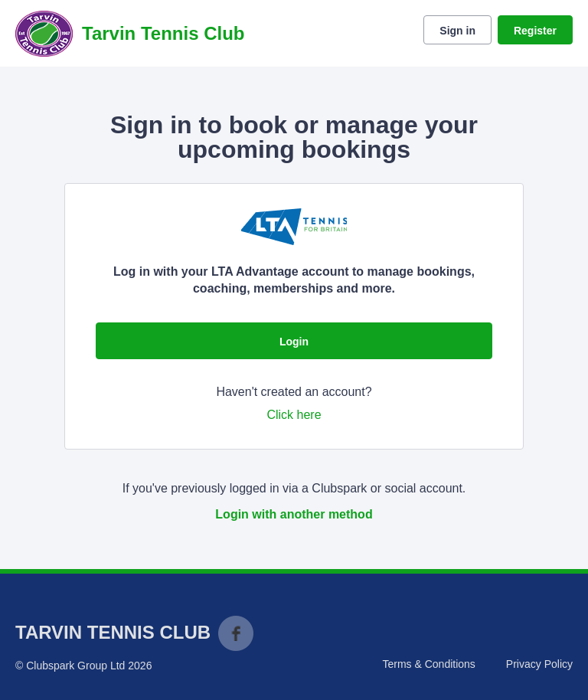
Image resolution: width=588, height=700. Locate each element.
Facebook (236, 633)
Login (294, 342)
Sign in (457, 31)
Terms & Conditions (428, 664)
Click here (294, 415)
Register (535, 31)
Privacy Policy (539, 664)
